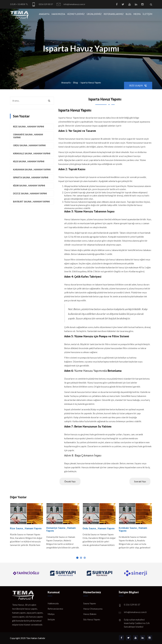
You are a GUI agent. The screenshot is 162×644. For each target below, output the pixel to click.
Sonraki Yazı (140, 481)
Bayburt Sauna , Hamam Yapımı (31, 202)
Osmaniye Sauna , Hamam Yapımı (28, 136)
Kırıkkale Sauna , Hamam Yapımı (32, 153)
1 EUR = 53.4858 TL (19, 4)
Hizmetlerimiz (76, 14)
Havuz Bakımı (90, 614)
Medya (137, 14)
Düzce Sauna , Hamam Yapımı (30, 193)
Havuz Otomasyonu (93, 609)
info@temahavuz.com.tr (71, 4)
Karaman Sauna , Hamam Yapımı (32, 169)
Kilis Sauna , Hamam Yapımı (29, 161)
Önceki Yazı (70, 481)
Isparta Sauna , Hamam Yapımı (31, 177)
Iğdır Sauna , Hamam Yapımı (29, 185)
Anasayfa (44, 14)
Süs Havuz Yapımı (92, 619)
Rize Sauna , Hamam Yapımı (29, 127)
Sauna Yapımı (90, 603)
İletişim (147, 14)
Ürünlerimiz (94, 14)
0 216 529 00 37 (132, 605)
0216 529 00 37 (42, 4)
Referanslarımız (114, 14)
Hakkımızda (58, 14)
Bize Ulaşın (138, 85)
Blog (129, 14)
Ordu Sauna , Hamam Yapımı (29, 145)
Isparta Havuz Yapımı (91, 83)
